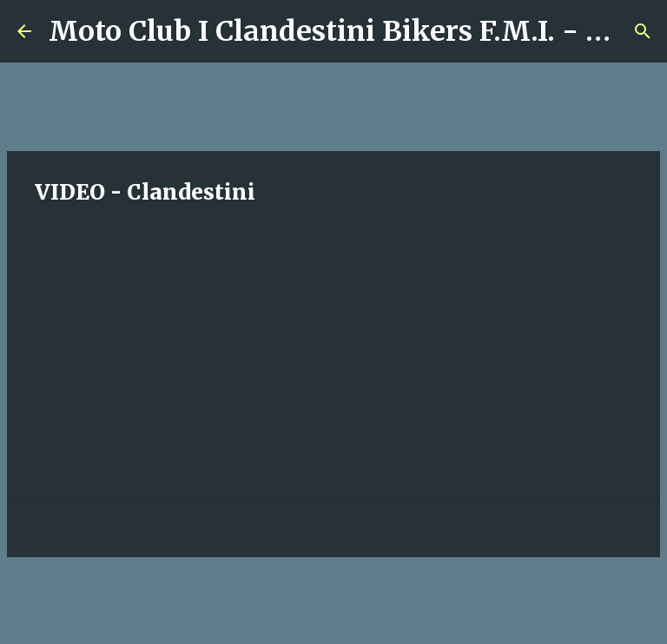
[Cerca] (643, 31)
